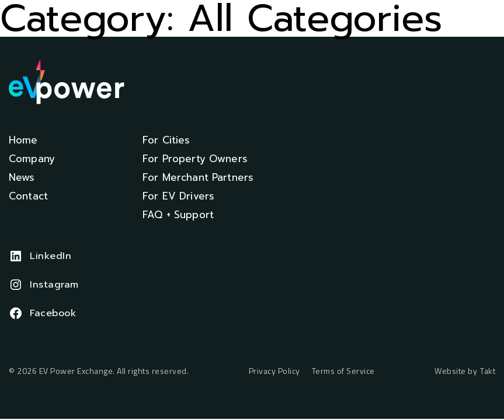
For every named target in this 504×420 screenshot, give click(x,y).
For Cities (166, 140)
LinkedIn (51, 256)
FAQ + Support (178, 215)
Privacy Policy (274, 371)
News (22, 177)
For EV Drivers (178, 196)
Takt (488, 371)
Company (32, 159)
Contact (28, 196)
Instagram (54, 285)
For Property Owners (195, 159)
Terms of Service (343, 371)
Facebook (53, 313)
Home (23, 140)
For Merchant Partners (198, 177)
